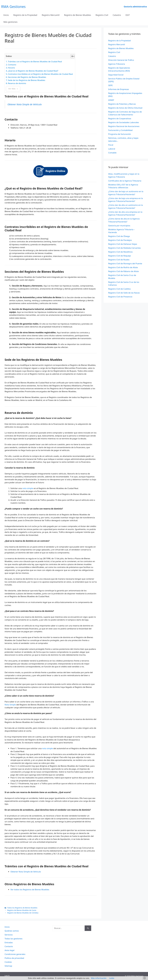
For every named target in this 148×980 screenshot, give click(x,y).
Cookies (8, 962)
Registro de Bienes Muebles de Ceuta (22, 910)
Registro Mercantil (51, 15)
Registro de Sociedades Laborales (124, 122)
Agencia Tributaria (117, 64)
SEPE (110, 85)
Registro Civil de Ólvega (119, 236)
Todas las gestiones (14, 939)
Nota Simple (10, 705)
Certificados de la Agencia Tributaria (125, 181)
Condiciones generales (15, 954)
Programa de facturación (120, 134)
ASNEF (111, 100)
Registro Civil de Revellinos (120, 252)
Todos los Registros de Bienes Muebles (22, 908)
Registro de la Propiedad (25, 15)
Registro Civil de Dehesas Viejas (123, 244)
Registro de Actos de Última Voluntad (125, 108)
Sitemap (8, 966)
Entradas (9, 942)
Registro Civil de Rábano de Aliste (123, 271)
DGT (128, 15)
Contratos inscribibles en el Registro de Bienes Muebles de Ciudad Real (40, 74)
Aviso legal (9, 950)
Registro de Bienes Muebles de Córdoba (23, 913)
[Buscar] (88, 928)
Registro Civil (102, 15)
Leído (112, 978)
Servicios (9, 935)
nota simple (28, 488)
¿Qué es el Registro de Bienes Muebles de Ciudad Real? (33, 71)
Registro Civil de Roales (119, 260)
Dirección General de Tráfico (121, 60)
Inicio (6, 15)
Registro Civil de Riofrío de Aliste (123, 267)
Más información (99, 978)
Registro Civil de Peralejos (120, 240)
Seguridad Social (116, 75)
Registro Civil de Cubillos (119, 289)
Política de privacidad (14, 958)
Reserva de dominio (17, 83)
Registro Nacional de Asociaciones (124, 126)
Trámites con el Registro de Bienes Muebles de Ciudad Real (35, 62)
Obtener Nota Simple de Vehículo (25, 104)
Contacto (12, 65)
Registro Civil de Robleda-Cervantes (124, 248)
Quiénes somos (12, 931)
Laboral (112, 149)
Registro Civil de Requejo (120, 256)
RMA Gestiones (13, 7)
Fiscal (111, 145)
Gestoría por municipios (119, 226)
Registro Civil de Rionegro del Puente (125, 263)
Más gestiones (10, 22)
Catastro (117, 15)
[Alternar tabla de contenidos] (71, 56)
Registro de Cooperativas (120, 118)
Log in (7, 976)
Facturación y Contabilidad (120, 130)
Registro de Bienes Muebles (78, 15)
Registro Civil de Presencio (120, 297)
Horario (11, 68)
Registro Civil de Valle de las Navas (124, 293)
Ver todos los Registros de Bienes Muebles (30, 889)
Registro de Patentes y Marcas (122, 104)
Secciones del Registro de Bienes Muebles (27, 77)
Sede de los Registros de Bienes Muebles (27, 80)
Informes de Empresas (119, 89)
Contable (112, 153)
